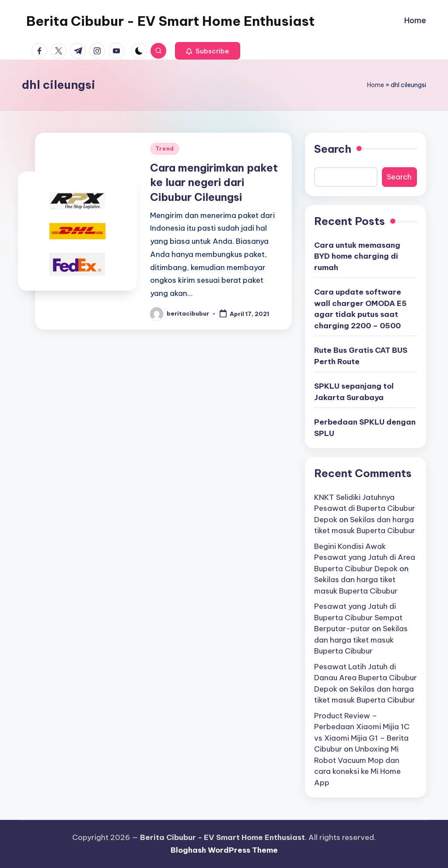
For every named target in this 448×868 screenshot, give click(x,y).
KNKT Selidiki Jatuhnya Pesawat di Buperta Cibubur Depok (365, 508)
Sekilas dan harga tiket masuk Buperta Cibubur (361, 640)
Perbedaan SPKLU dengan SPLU (365, 428)
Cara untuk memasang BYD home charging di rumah (357, 256)
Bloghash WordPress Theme (224, 850)
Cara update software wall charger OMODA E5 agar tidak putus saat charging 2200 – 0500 (360, 309)
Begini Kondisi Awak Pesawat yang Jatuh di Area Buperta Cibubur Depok (365, 557)
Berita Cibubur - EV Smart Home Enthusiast (170, 21)
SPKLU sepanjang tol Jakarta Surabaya (354, 392)
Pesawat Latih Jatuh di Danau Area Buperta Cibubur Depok (366, 678)
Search (333, 149)
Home (376, 85)
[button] (208, 51)
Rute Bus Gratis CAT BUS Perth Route (361, 356)
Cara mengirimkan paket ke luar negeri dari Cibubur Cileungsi (214, 182)
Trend (165, 149)
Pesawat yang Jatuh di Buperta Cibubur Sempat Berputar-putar (358, 617)
